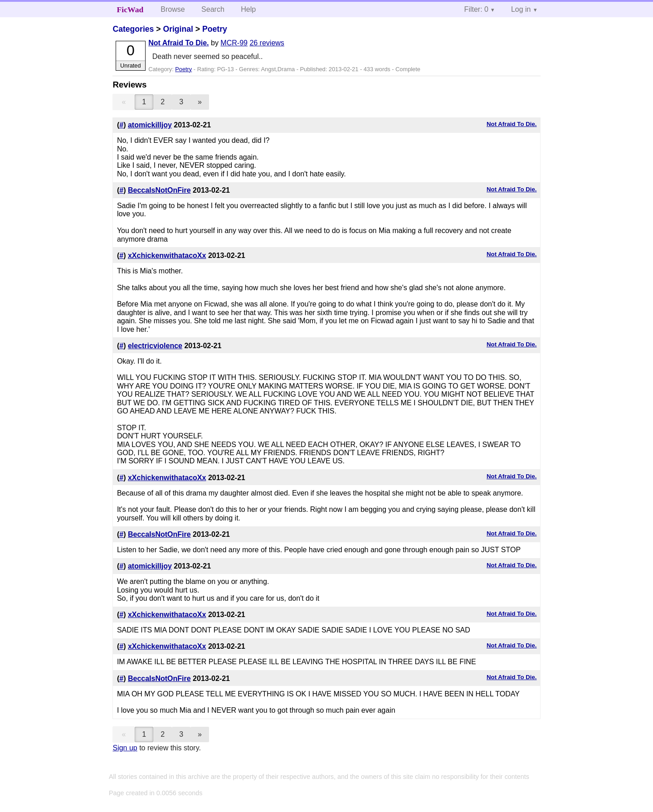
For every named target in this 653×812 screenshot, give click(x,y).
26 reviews (267, 43)
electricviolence (155, 346)
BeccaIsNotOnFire (159, 190)
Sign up (125, 748)
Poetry (215, 29)
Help (248, 9)
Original (178, 29)
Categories (133, 29)
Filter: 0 (476, 9)
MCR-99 (234, 43)
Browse (173, 9)
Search (213, 9)
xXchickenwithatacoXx (167, 255)
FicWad (130, 10)
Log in (521, 9)
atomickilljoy (150, 125)
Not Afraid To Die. (178, 43)
